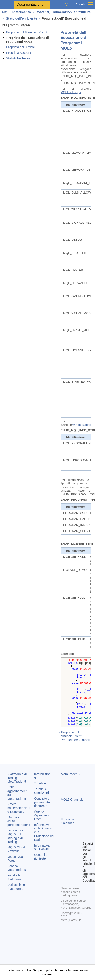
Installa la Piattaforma (15, 877)
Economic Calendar (68, 821)
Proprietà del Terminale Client (27, 32)
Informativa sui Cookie (42, 847)
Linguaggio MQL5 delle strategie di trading (15, 836)
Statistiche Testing (19, 58)
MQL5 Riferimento (16, 12)
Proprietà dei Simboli (21, 47)
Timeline (40, 783)
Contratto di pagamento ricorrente (42, 802)
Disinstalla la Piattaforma (16, 887)
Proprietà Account (19, 53)
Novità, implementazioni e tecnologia (19, 808)
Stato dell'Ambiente (22, 18)
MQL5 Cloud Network (16, 849)
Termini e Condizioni (41, 791)
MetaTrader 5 (70, 774)
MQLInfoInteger (71, 92)
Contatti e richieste (41, 857)
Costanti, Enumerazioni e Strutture (63, 12)
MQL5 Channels (72, 800)
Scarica (17, 868)
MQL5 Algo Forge (15, 859)
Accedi (80, 4)
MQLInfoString (81, 425)
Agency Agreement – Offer (43, 815)
